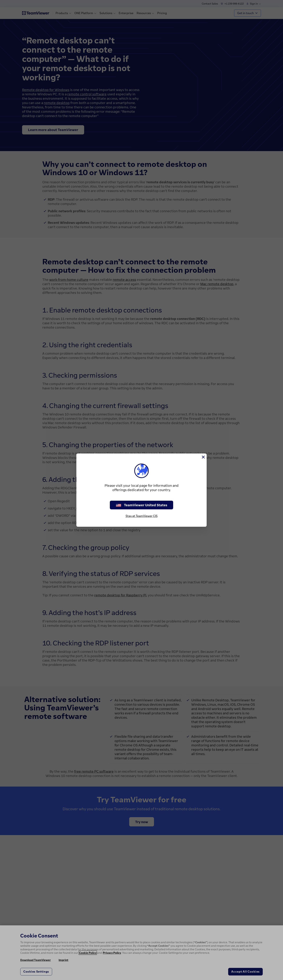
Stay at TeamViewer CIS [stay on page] (142, 516)
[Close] (203, 457)
